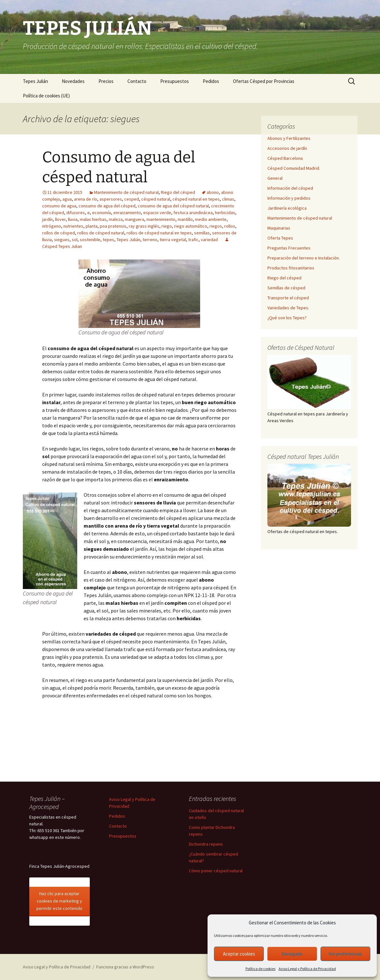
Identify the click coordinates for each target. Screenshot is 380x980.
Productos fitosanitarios (291, 268)
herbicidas (225, 213)
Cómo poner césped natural (216, 871)
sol (75, 240)
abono (213, 192)
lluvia (73, 219)
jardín (47, 219)
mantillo (185, 219)
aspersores (111, 199)
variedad (209, 240)
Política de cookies (260, 969)
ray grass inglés (144, 226)
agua (67, 199)
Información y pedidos (289, 198)
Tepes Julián (35, 81)
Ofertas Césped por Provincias (264, 81)
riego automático (191, 226)
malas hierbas (93, 219)
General (275, 178)
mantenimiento (161, 219)
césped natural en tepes (196, 199)
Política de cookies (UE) (46, 96)
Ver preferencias (345, 954)
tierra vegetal (173, 240)
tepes (108, 240)
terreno (150, 240)
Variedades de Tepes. (288, 308)
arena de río (86, 199)
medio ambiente (211, 219)
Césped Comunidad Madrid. (294, 168)
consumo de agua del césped (107, 206)
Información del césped (290, 188)
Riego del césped (178, 192)
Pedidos (211, 81)
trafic (193, 240)
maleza (116, 219)
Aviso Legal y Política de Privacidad (307, 969)
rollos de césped (59, 233)
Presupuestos (175, 81)
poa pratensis (113, 226)
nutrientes (73, 226)
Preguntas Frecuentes (289, 248)
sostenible (90, 240)
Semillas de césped (286, 288)
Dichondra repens (206, 844)
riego (167, 226)
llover (60, 219)
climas (228, 199)
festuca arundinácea (193, 213)
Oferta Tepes (280, 238)
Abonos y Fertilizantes (289, 138)
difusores (76, 213)
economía (102, 213)
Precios (106, 81)
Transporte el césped (288, 298)
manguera (134, 219)
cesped (132, 199)
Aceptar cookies (239, 954)
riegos (216, 226)
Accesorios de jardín (287, 148)
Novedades (73, 81)
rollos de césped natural (101, 233)
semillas (202, 233)
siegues (62, 240)
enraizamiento (127, 213)
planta (92, 226)
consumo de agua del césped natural (173, 206)
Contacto (137, 81)
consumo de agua (59, 206)
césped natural (156, 199)
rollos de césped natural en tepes (159, 233)
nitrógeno (52, 226)
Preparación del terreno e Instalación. (304, 258)
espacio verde (157, 213)
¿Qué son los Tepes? (287, 318)
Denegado (292, 954)
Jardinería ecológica (287, 208)
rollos (230, 226)
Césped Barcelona (285, 158)
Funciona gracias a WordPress (125, 967)
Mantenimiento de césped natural (126, 192)
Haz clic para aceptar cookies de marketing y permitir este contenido (59, 901)
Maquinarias (279, 228)
